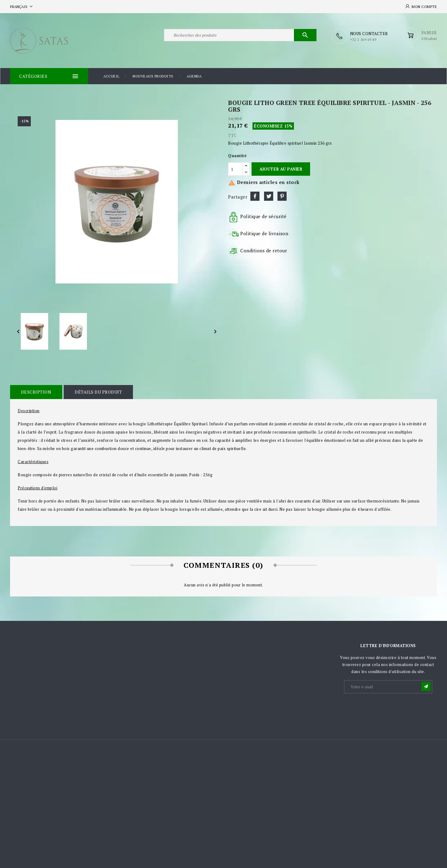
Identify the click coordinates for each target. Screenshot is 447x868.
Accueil (111, 76)
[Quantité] (235, 169)
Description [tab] (36, 392)
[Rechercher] (240, 36)
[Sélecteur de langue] (22, 7)
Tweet (269, 196)
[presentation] (391, 709)
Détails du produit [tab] (98, 392)
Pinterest (282, 196)
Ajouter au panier (281, 169)
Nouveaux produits (153, 76)
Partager (255, 196)
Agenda (194, 76)
